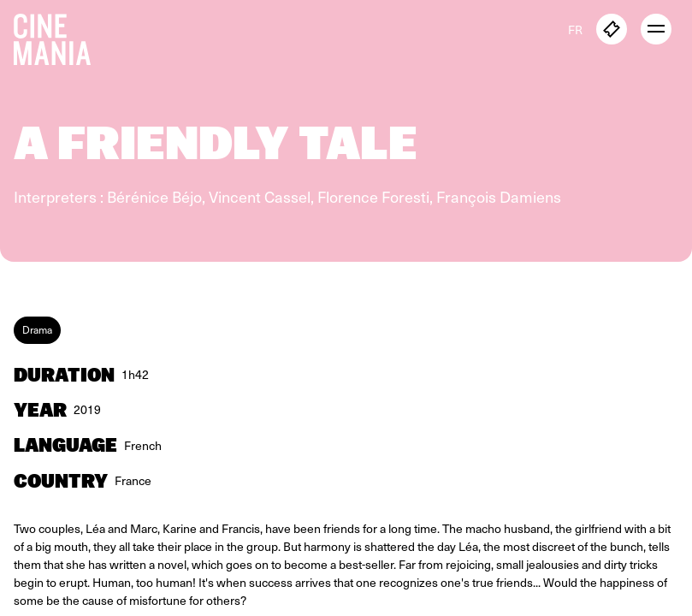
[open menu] (656, 29)
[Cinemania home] (59, 36)
